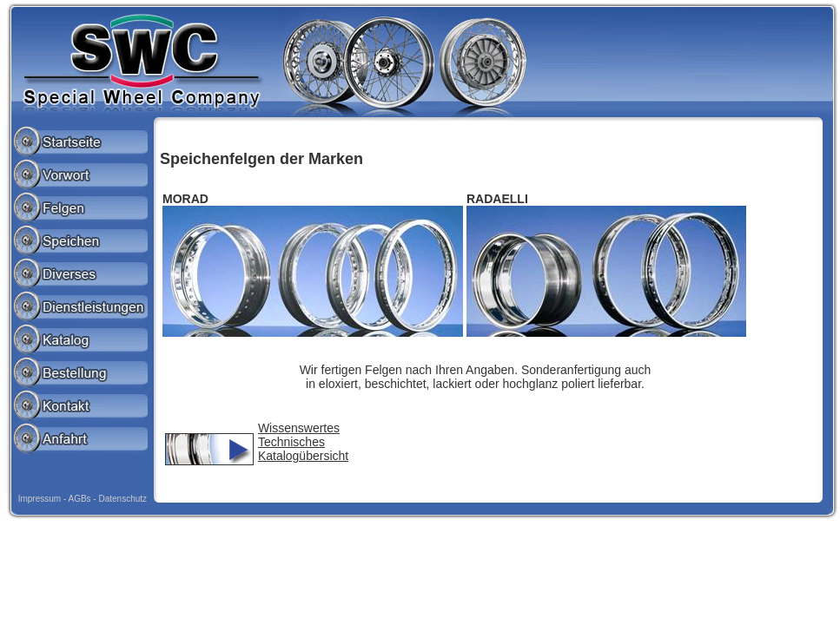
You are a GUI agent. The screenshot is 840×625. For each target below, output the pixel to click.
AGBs (79, 499)
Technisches (291, 442)
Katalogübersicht (303, 456)
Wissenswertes (299, 428)
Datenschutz (122, 499)
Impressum (40, 499)
